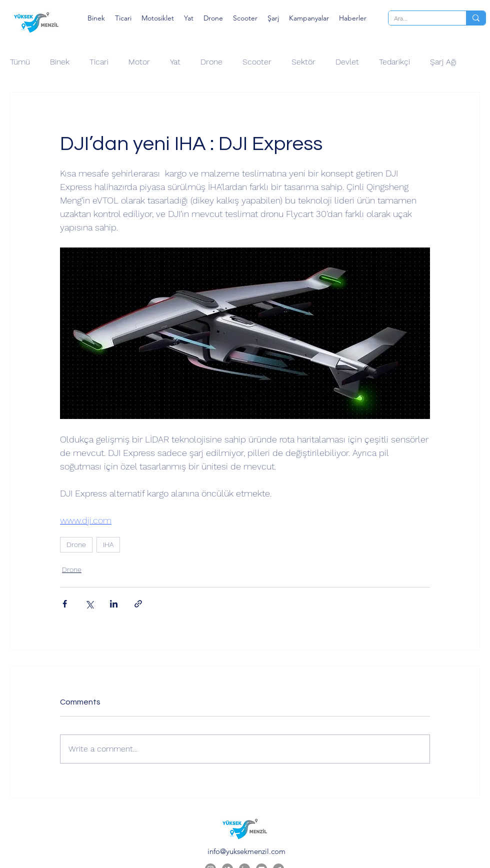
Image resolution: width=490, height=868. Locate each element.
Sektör (303, 62)
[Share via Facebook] (65, 604)
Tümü (20, 62)
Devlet (347, 62)
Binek (60, 62)
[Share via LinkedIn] (114, 604)
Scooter (257, 62)
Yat (175, 62)
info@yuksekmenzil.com (246, 851)
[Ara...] (419, 18)
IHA (108, 544)
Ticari (99, 62)
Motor (139, 62)
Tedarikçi (394, 62)
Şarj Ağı (443, 62)
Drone (211, 62)
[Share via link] (138, 604)
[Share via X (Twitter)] (89, 604)
